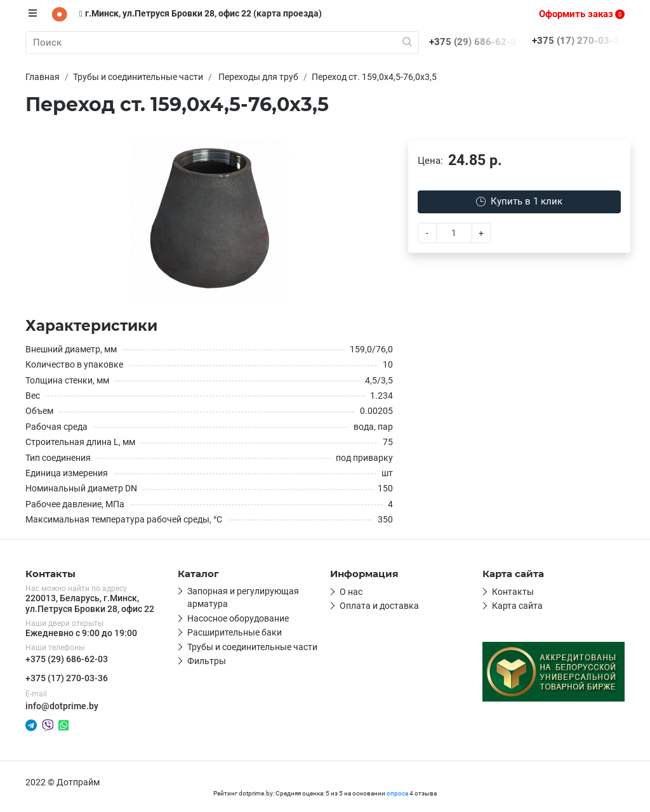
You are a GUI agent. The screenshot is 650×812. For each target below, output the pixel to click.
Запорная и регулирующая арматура (243, 597)
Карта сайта (517, 606)
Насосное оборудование (238, 618)
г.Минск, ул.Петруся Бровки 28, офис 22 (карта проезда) (201, 13)
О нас (351, 592)
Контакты (513, 592)
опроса (397, 793)
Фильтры (207, 661)
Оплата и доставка (379, 606)
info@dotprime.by (62, 706)
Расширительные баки (235, 632)
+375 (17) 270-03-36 (67, 678)
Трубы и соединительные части (252, 647)
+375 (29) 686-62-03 (67, 659)
